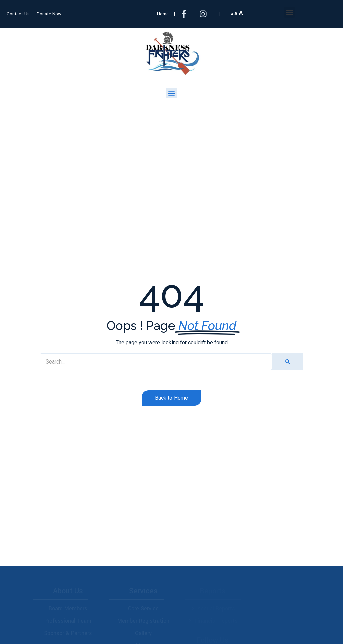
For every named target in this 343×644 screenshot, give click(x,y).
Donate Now (49, 14)
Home (163, 14)
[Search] (288, 362)
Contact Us (18, 14)
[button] (290, 12)
